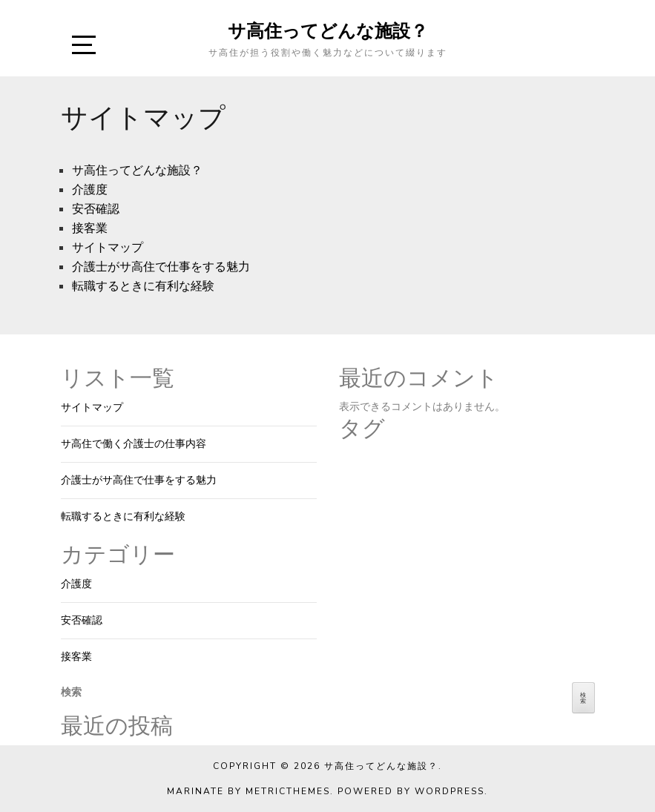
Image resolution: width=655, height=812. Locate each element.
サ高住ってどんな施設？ (328, 30)
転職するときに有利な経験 (143, 286)
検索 (71, 692)
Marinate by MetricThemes (248, 791)
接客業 (90, 228)
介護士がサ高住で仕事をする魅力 (161, 267)
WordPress (450, 791)
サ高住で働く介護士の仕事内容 (134, 444)
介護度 (90, 190)
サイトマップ (108, 248)
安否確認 (96, 209)
